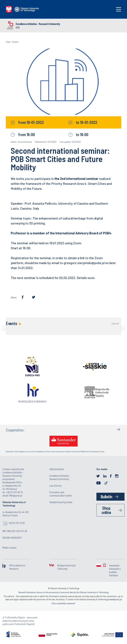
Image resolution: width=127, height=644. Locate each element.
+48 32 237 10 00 (17, 523)
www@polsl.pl (115, 599)
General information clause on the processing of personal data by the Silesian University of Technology (63, 592)
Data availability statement (63, 603)
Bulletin (106, 497)
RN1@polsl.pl (16, 495)
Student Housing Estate (61, 502)
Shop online (106, 510)
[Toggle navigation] (119, 9)
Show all (115, 324)
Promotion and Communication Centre (61, 494)
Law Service (55, 486)
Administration (57, 469)
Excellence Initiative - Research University (38, 24)
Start (8, 42)
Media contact (9, 547)
